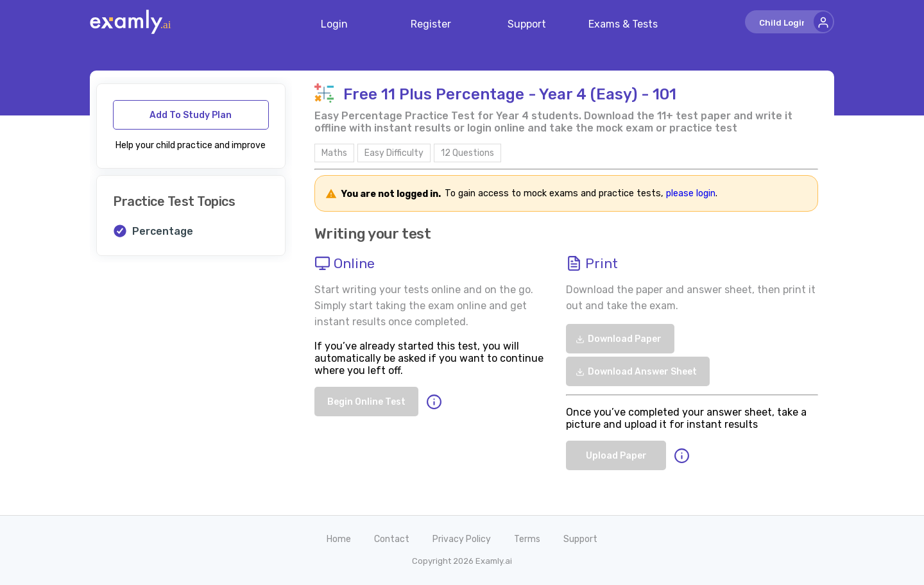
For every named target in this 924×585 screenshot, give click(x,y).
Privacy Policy (462, 539)
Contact (392, 539)
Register (431, 24)
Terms (527, 539)
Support (527, 24)
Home (339, 539)
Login (334, 24)
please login (691, 194)
